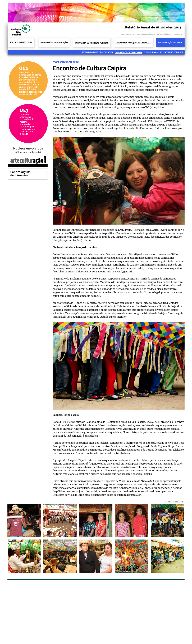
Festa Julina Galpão (153, 52)
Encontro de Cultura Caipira (128, 52)
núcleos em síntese (146, 34)
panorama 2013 (128, 34)
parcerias (179, 34)
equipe (169, 34)
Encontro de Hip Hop (173, 52)
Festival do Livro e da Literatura (98, 52)
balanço (161, 34)
